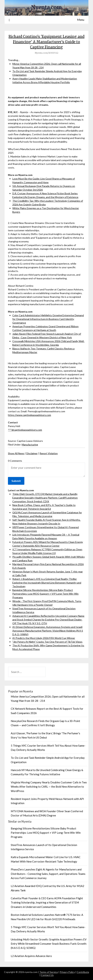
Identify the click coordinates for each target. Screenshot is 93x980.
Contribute (83, 972)
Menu (81, 20)
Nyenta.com (46, 7)
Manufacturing (30, 445)
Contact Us (47, 975)
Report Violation (49, 453)
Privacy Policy (67, 972)
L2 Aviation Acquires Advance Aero (31, 956)
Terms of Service (49, 972)
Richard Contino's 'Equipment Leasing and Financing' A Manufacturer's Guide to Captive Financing (46, 42)
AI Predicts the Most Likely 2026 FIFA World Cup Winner (44, 638)
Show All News (16, 453)
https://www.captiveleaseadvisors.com (29, 415)
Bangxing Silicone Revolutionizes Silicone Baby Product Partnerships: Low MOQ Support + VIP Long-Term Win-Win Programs (45, 594)
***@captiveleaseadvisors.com (25, 430)
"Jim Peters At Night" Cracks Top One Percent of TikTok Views (47, 642)
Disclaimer (32, 453)
